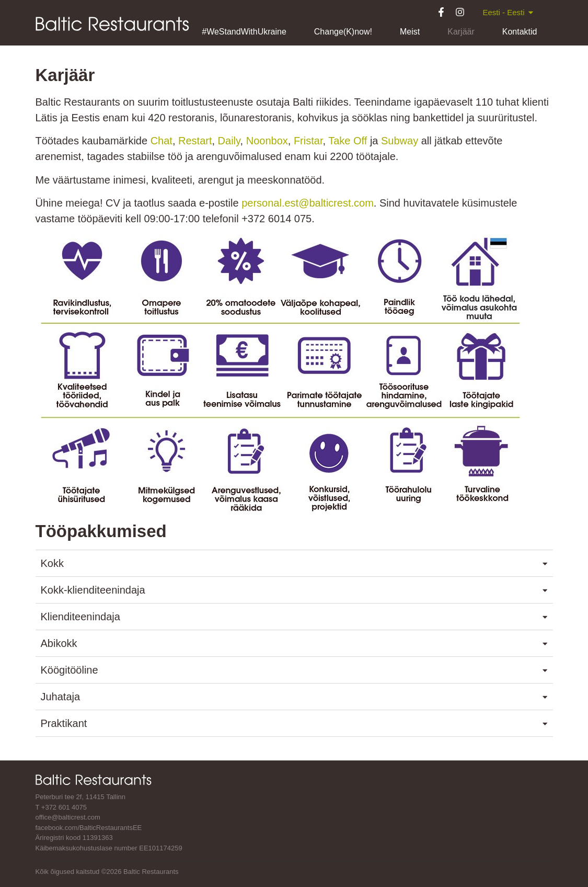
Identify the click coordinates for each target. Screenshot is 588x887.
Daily (229, 141)
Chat (162, 141)
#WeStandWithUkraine (244, 32)
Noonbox (267, 141)
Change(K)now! (343, 32)
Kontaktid (520, 32)
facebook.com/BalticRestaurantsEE (89, 828)
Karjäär (461, 32)
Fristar (308, 141)
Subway (400, 141)
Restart (195, 141)
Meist (410, 32)
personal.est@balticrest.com (308, 203)
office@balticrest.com (68, 817)
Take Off (348, 141)
